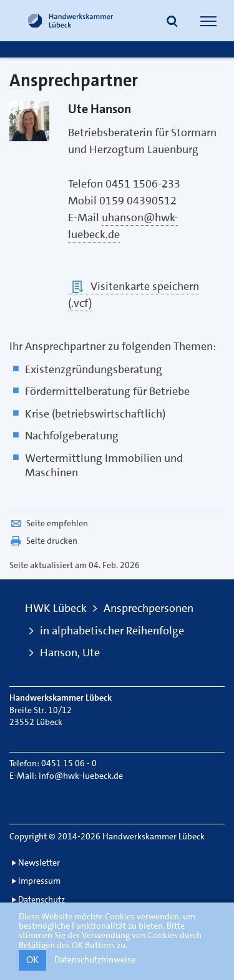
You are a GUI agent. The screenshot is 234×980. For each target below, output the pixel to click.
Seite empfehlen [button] (49, 523)
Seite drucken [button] (43, 541)
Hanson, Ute (70, 652)
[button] (172, 22)
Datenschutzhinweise (95, 959)
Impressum (39, 881)
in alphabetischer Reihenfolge (112, 631)
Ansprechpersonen (149, 608)
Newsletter (39, 862)
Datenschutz (41, 899)
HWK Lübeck (56, 608)
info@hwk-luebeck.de (81, 776)
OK (32, 960)
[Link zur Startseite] (71, 21)
